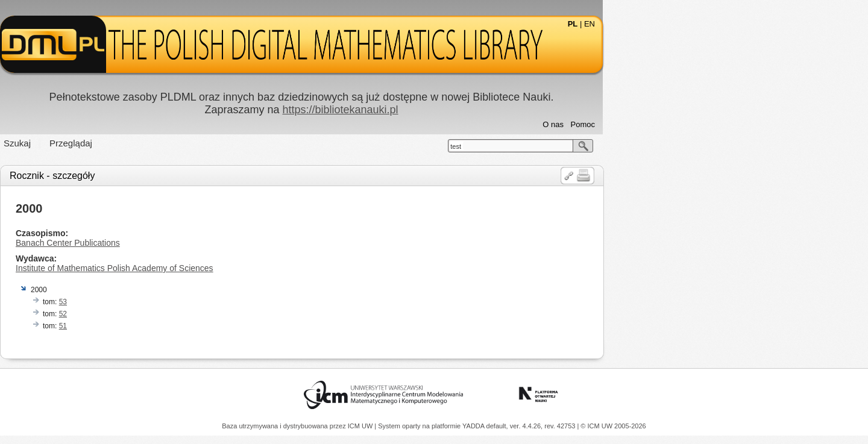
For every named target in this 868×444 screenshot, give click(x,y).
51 (196, 326)
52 (196, 314)
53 (196, 302)
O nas (686, 124)
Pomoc (715, 124)
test (588, 146)
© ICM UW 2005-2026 (613, 426)
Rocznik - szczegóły (185, 176)
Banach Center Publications (200, 243)
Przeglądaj (203, 143)
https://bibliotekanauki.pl (473, 110)
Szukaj (150, 143)
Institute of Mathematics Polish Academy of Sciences (247, 268)
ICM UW (361, 426)
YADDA (474, 426)
